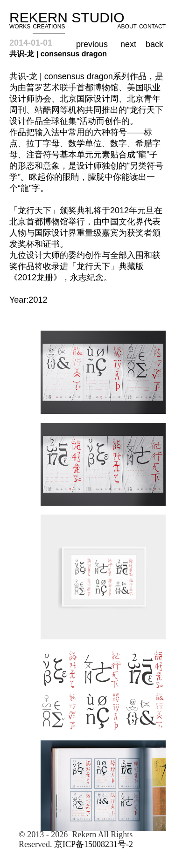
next (128, 44)
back (154, 44)
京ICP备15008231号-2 (94, 844)
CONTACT (152, 27)
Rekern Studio (71, 17)
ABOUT (127, 27)
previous (92, 44)
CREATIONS (49, 27)
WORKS (20, 27)
